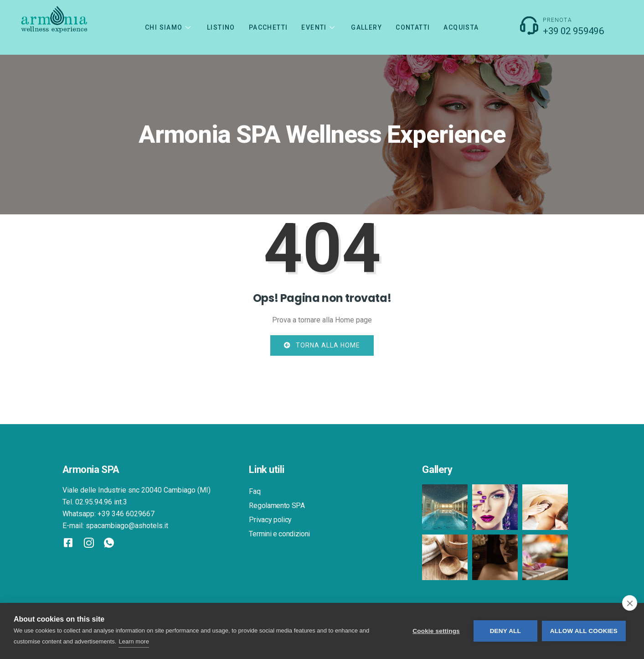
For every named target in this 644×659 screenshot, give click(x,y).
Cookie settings (436, 631)
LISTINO (221, 27)
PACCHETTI (268, 27)
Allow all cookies (584, 631)
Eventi (319, 27)
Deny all (505, 631)
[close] (630, 603)
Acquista (461, 27)
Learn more (134, 641)
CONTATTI (413, 27)
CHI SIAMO (169, 27)
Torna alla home (322, 345)
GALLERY (366, 27)
